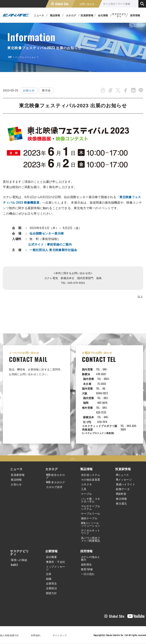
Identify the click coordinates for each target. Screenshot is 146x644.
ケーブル (86, 494)
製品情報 (16, 479)
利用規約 (36, 635)
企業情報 (52, 551)
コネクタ (86, 484)
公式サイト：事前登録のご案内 (50, 244)
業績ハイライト (126, 484)
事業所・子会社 (56, 562)
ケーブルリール (91, 513)
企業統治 (52, 588)
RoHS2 (14, 565)
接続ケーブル (89, 518)
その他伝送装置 (91, 479)
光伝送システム (91, 475)
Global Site (62, 4)
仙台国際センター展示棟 (47, 233)
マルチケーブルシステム (91, 507)
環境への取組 (19, 560)
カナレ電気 (16, 15)
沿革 (49, 574)
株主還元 (121, 503)
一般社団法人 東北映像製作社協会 (53, 250)
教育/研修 (87, 569)
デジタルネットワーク (91, 532)
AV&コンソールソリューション (91, 524)
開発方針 (52, 593)
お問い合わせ (87, 4)
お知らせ (29, 90)
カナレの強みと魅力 (91, 558)
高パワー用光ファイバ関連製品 (91, 539)
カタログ (52, 469)
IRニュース (122, 475)
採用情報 (135, 15)
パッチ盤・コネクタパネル (91, 500)
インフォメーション (25, 57)
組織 (49, 579)
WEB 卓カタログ (55, 482)
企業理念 (52, 583)
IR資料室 (121, 494)
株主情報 (121, 499)
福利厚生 (86, 564)
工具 (84, 489)
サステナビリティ (19, 552)
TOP (10, 57)
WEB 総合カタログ (55, 476)
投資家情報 (18, 475)
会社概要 (52, 557)
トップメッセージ (56, 568)
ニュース (16, 469)
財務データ (123, 489)
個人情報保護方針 (9, 635)
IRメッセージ (124, 479)
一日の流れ (88, 574)
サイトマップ (60, 635)
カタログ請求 (54, 487)
